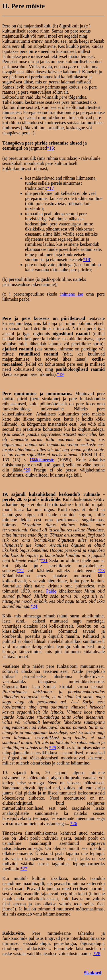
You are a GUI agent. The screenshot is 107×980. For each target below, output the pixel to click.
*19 (60, 374)
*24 (34, 606)
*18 (87, 259)
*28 (97, 954)
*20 (27, 470)
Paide (51, 591)
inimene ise (72, 294)
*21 (44, 560)
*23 (101, 571)
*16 (50, 148)
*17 (50, 188)
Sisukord (93, 973)
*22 (20, 571)
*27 (24, 869)
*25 (53, 748)
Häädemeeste (42, 460)
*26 (74, 823)
